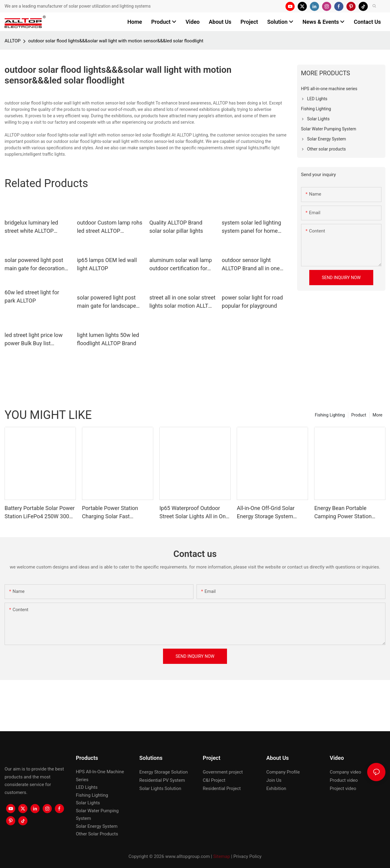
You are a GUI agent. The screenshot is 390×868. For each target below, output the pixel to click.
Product (359, 415)
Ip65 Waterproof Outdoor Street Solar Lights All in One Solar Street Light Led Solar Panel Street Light (194, 513)
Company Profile (283, 772)
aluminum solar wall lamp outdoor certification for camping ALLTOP (181, 265)
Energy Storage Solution (163, 772)
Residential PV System (162, 780)
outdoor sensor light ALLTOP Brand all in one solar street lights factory (252, 265)
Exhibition (276, 788)
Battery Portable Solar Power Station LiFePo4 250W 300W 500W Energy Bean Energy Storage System (40, 513)
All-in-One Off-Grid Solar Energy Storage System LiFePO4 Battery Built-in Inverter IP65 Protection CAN (272, 513)
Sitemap (222, 856)
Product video (344, 780)
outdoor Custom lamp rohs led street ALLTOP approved (110, 227)
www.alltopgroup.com (187, 856)
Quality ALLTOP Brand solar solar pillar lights (176, 227)
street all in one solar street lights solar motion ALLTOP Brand (182, 302)
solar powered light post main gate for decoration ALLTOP (35, 265)
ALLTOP (12, 41)
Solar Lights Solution (160, 788)
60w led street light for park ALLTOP (32, 296)
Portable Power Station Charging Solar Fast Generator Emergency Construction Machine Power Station (117, 513)
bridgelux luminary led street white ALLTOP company (31, 227)
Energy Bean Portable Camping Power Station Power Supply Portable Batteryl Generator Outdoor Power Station (347, 513)
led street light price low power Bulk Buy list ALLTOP (34, 340)
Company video (345, 772)
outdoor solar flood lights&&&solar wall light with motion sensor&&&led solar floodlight (116, 41)
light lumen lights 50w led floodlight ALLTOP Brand (108, 339)
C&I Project (214, 780)
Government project (223, 772)
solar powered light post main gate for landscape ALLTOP (107, 302)
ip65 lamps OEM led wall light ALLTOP (107, 264)
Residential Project (222, 788)
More (378, 415)
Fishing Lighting (330, 415)
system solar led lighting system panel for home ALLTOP (252, 227)
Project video (343, 788)
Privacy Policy (247, 856)
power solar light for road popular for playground (252, 302)
